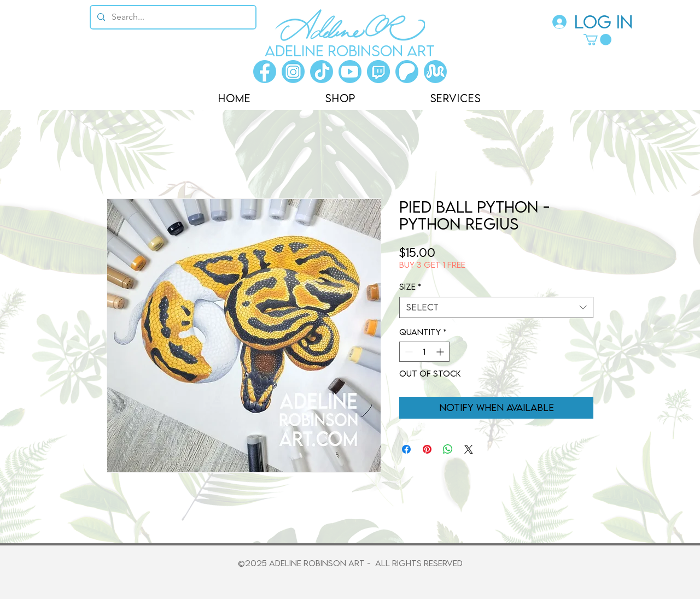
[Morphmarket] (435, 72)
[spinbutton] (424, 352)
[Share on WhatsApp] (448, 449)
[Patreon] (407, 72)
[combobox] (496, 307)
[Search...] (172, 17)
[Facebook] (265, 72)
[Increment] (441, 352)
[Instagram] (293, 72)
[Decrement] (408, 352)
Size (410, 286)
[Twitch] (378, 72)
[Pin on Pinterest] (427, 449)
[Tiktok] (322, 72)
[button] (597, 40)
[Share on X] (469, 449)
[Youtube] (350, 72)
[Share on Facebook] (406, 449)
